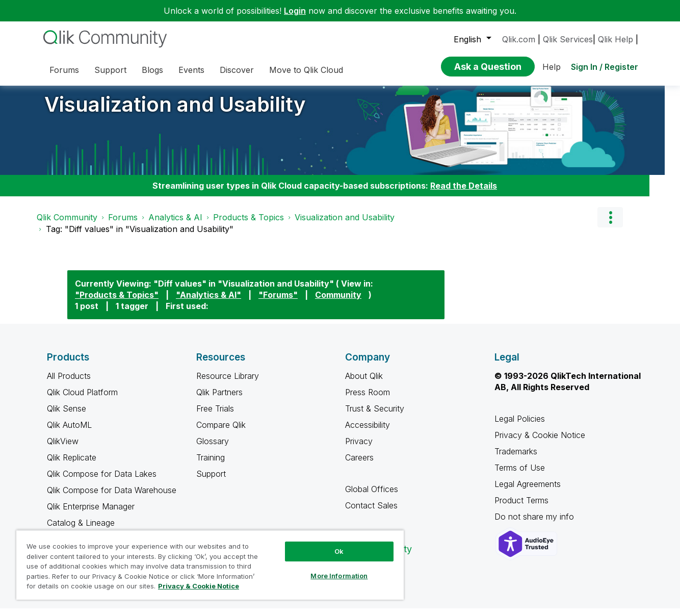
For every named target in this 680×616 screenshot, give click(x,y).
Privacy (359, 449)
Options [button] (610, 225)
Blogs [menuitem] (152, 70)
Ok (339, 551)
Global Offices (372, 497)
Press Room (368, 400)
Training (211, 465)
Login (295, 11)
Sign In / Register (605, 67)
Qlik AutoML (69, 432)
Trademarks (516, 459)
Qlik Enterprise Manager (91, 514)
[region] (210, 565)
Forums (123, 225)
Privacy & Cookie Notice (540, 443)
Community (338, 302)
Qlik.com (519, 39)
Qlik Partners (219, 400)
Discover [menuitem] (237, 70)
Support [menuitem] (110, 70)
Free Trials (215, 416)
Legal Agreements (528, 492)
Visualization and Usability (175, 112)
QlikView (63, 449)
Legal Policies (520, 426)
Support (211, 481)
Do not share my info (535, 524)
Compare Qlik (221, 432)
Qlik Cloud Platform (82, 400)
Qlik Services (568, 39)
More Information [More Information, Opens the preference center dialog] (339, 576)
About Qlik (364, 383)
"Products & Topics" (117, 302)
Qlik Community (67, 225)
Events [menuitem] (191, 70)
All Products (69, 383)
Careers (359, 465)
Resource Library (228, 383)
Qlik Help (616, 39)
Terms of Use (520, 475)
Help (552, 67)
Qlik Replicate (72, 465)
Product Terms (521, 508)
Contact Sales (371, 513)
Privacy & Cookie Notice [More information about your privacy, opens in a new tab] (199, 586)
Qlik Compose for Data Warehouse (112, 498)
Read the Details (464, 193)
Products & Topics (249, 225)
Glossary (213, 449)
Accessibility (368, 432)
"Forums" (278, 302)
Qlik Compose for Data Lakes (102, 481)
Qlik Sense (67, 416)
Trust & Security (375, 416)
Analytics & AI (175, 225)
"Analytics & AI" (208, 302)
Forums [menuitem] (64, 70)
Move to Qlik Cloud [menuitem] (306, 70)
